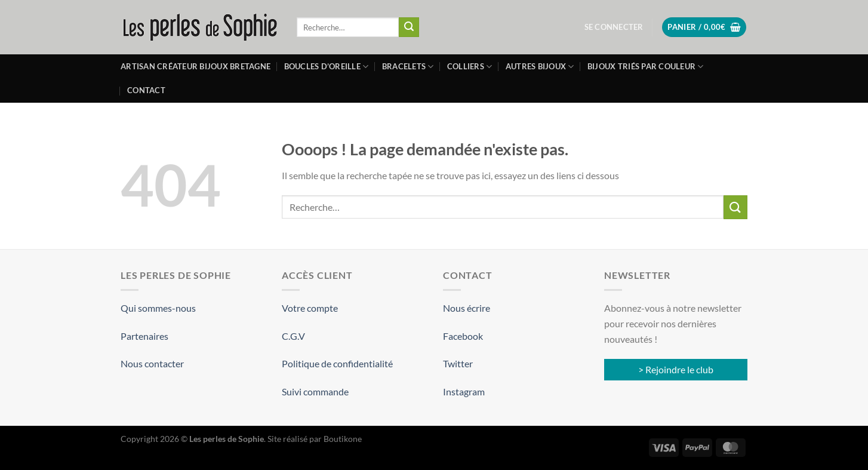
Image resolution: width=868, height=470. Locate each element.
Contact (146, 90)
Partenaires (144, 336)
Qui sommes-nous (158, 308)
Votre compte (310, 308)
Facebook (463, 336)
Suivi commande (315, 391)
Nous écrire (467, 308)
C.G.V (293, 336)
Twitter (458, 363)
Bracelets (408, 67)
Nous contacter (152, 363)
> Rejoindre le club (676, 369)
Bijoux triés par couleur (646, 67)
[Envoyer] (409, 27)
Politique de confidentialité (337, 363)
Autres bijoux (540, 67)
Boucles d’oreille (327, 67)
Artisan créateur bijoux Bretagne (196, 66)
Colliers (470, 67)
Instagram (464, 391)
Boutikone (343, 439)
